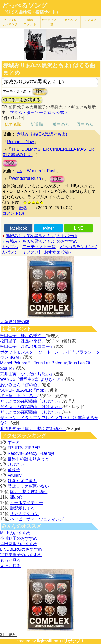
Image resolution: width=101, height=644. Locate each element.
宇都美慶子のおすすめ (21, 555)
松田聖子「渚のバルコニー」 (27, 346)
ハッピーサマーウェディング (37, 519)
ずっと (14, 442)
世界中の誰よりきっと (28, 459)
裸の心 (16, 497)
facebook (19, 228)
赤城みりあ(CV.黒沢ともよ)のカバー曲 (42, 236)
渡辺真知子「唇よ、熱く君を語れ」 (33, 429)
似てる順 (13, 124)
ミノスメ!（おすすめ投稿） (48, 252)
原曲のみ (85, 124)
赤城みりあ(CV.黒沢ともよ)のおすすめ (42, 241)
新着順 (37, 124)
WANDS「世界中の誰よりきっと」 (33, 379)
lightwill (45, 641)
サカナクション (24, 514)
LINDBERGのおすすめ (21, 549)
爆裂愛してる (22, 508)
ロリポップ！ (72, 641)
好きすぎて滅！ (22, 481)
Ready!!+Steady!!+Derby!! (31, 453)
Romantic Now (21, 142)
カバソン (71, 20)
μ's (19, 171)
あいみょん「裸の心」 (21, 385)
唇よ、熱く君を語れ (29, 492)
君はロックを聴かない (28, 486)
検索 (40, 91)
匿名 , (24, 208)
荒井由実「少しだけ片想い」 (27, 374)
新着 (30, 22)
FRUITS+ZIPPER (24, 448)
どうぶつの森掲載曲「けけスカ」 (31, 401)
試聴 (10, 163)
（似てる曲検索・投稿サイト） (31, 12)
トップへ (10, 247)
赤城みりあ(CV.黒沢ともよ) (42, 134)
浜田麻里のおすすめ (19, 544)
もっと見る (10, 560)
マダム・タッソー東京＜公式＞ (39, 112)
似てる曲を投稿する (22, 100)
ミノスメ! (91, 20)
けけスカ (16, 464)
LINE (79, 228)
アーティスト (50, 22)
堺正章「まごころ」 (19, 396)
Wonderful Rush (42, 171)
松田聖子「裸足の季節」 (23, 336)
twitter (48, 228)
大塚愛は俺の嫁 (15, 322)
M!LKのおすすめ (15, 533)
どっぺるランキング (78, 247)
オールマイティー (26, 503)
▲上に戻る (10, 566)
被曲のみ (61, 124)
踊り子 (14, 470)
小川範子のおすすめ (19, 538)
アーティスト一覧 (39, 247)
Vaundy (14, 475)
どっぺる (10, 22)
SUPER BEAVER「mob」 (24, 390)
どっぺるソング (25, 5)
